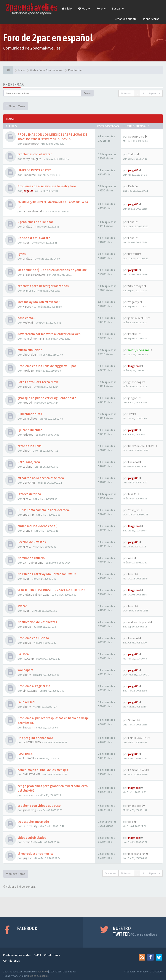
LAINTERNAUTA (32, 742)
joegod (27, 403)
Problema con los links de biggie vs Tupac (47, 366)
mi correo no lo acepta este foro (41, 478)
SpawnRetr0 (31, 144)
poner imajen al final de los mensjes (43, 770)
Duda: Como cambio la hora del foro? (44, 510)
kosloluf (28, 322)
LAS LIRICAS (26, 754)
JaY (130, 414)
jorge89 (133, 170)
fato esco (29, 795)
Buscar (118, 8)
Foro (101, 8)
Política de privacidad (17, 955)
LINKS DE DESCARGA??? (34, 170)
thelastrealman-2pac (36, 595)
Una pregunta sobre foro (35, 738)
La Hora (23, 654)
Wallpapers (25, 670)
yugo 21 (28, 858)
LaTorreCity (30, 826)
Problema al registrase (34, 686)
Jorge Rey (43, 971)
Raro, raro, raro (29, 462)
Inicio (67, 8)
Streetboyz (136, 286)
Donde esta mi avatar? (34, 238)
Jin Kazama (30, 691)
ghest (26, 451)
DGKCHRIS (29, 483)
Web (84, 8)
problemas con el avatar (35, 154)
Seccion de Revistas (32, 542)
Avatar (22, 606)
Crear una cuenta (126, 19)
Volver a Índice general (19, 887)
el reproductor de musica (36, 854)
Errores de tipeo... (31, 494)
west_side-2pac (139, 350)
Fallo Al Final (26, 702)
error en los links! (30, 446)
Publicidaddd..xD (30, 414)
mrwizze (28, 371)
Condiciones (52, 955)
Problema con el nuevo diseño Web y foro (47, 186)
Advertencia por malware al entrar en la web (49, 334)
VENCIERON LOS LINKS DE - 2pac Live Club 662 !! (51, 590)
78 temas (126, 93)
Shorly (27, 675)
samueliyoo (30, 419)
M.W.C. (27, 499)
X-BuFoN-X (29, 306)
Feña (131, 186)
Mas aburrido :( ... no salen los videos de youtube (52, 270)
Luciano (28, 467)
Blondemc (29, 175)
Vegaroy (134, 302)
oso (131, 558)
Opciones (110, 873)
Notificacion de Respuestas (37, 622)
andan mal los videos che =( (37, 526)
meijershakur (137, 854)
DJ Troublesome (33, 563)
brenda (27, 531)
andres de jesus (139, 622)
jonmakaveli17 (137, 318)
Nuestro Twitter (135, 931)
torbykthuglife (32, 159)
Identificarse (151, 19)
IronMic (133, 334)
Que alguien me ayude (33, 822)
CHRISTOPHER (32, 774)
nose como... (27, 318)
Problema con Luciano (33, 638)
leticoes (28, 435)
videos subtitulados (32, 838)
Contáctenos (12, 961)
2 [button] (143, 93)
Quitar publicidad (30, 430)
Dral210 (27, 226)
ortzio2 (27, 842)
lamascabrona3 (33, 211)
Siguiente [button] (154, 93)
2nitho (132, 154)
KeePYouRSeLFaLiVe (141, 446)
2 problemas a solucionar (35, 222)
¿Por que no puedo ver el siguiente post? (47, 398)
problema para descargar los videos (43, 286)
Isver (26, 242)
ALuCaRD (28, 659)
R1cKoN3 (28, 758)
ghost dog (29, 354)
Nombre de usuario (31, 558)
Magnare (134, 366)
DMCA (38, 955)
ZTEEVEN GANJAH (34, 274)
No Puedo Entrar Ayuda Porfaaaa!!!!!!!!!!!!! (47, 574)
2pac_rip (28, 515)
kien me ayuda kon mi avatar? (39, 302)
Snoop (27, 387)
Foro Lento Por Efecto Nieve (38, 382)
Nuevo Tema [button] (16, 106)
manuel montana (33, 338)
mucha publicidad (30, 350)
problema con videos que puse (39, 806)
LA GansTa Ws (137, 770)
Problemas (14, 84)
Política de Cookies (38, 976)
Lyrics (22, 254)
